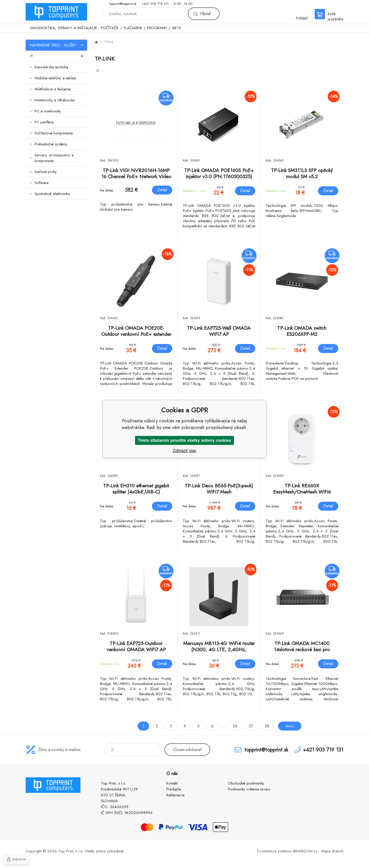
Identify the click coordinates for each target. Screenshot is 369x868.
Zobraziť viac (184, 451)
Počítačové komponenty (54, 133)
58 (263, 726)
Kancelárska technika (51, 67)
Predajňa (174, 789)
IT (59, 56)
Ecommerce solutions (274, 851)
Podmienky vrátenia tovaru (249, 789)
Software (42, 183)
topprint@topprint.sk (123, 4)
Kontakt (172, 783)
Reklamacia (175, 795)
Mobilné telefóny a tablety (55, 78)
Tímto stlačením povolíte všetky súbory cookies (184, 440)
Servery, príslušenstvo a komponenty (54, 158)
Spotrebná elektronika (52, 194)
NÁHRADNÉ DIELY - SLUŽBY (59, 45)
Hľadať (205, 14)
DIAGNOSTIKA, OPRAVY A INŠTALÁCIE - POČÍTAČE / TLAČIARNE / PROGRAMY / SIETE (106, 28)
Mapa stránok (332, 851)
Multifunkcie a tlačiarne (53, 89)
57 (247, 726)
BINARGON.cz (305, 851)
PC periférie (44, 122)
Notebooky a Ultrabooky (55, 100)
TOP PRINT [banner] (56, 12)
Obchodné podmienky (246, 783)
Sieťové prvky (46, 172)
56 (231, 726)
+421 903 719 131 (155, 4)
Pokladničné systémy (51, 144)
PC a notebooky (48, 111)
